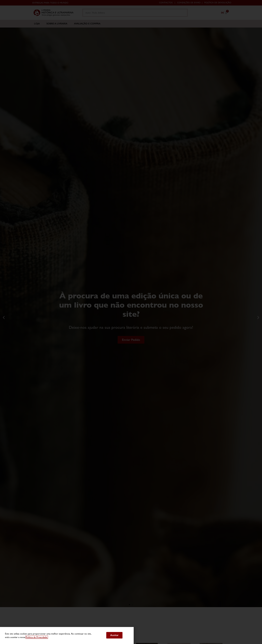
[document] (131, 322)
